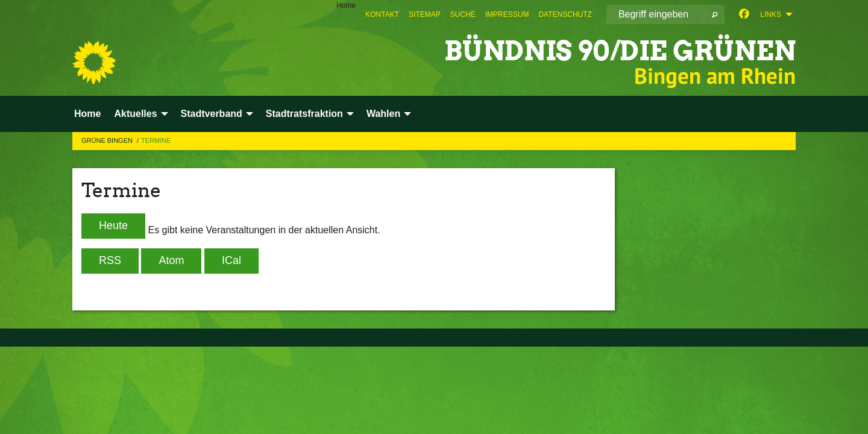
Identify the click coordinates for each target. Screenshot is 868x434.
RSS (110, 260)
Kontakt (382, 14)
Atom (171, 260)
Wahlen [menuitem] (383, 114)
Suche (463, 14)
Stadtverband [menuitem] (212, 114)
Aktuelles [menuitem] (135, 114)
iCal (231, 260)
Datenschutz (565, 14)
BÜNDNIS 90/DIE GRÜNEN (620, 51)
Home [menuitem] (346, 5)
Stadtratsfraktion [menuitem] (304, 114)
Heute (113, 225)
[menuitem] (382, 14)
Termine (156, 140)
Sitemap (425, 14)
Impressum (507, 14)
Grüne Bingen (108, 140)
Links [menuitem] (771, 14)
